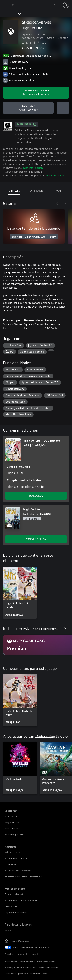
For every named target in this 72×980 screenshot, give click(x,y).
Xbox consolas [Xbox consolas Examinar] (11, 816)
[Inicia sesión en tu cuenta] (66, 5)
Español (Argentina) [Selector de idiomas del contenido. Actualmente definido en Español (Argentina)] (19, 941)
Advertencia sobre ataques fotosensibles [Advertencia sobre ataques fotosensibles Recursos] (24, 877)
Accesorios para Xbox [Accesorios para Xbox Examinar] (14, 835)
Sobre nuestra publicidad (16, 973)
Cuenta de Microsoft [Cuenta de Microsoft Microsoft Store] (14, 894)
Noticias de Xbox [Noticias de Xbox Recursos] (12, 852)
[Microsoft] (36, 3)
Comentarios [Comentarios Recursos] (11, 864)
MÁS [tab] (59, 190)
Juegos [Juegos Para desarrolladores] (8, 930)
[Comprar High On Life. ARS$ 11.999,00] (28, 108)
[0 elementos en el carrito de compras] (57, 5)
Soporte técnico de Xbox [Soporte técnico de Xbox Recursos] (16, 858)
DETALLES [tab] (14, 190)
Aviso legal (10, 967)
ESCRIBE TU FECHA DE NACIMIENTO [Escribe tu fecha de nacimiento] (34, 237)
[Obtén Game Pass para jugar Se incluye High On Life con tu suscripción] (36, 93)
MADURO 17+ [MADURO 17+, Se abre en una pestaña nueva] (27, 124)
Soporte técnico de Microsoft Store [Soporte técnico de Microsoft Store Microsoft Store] (21, 900)
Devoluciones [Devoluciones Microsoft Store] (11, 906)
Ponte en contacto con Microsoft (20, 962)
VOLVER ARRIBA (36, 539)
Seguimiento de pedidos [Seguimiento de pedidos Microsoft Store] (16, 912)
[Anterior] (57, 204)
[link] (20, 593)
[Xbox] (10, 14)
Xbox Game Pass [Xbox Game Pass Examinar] (12, 828)
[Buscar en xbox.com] (13, 5)
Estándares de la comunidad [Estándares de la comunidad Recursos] (18, 870)
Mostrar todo (44, 736)
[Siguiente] (65, 204)
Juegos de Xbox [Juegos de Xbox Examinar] (12, 822)
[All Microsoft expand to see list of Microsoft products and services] (5, 5)
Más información (33, 168)
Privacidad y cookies (47, 962)
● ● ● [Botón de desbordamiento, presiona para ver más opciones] (63, 108)
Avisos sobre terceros (48, 967)
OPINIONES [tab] (37, 190)
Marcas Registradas (27, 967)
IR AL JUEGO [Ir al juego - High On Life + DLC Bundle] (36, 496)
